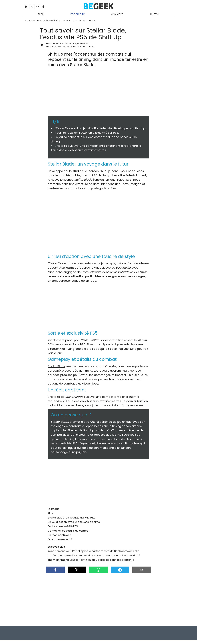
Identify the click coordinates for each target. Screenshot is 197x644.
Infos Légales (138, 635)
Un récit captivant (59, 536)
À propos (168, 635)
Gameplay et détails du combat (69, 532)
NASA (95, 21)
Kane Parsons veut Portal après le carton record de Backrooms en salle (93, 552)
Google (79, 21)
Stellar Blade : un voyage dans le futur (72, 519)
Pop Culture (77, 14)
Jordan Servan (57, 48)
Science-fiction (52, 21)
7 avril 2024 (81, 48)
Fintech (155, 14)
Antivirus (169, 639)
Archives (157, 639)
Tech (41, 14)
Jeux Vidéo (117, 14)
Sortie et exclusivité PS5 (63, 528)
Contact (154, 635)
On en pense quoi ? (60, 541)
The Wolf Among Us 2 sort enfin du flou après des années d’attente (91, 561)
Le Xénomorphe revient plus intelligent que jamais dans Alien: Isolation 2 (94, 557)
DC (87, 21)
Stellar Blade (56, 368)
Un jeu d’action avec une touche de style (74, 523)
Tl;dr (50, 515)
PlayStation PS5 (80, 45)
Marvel (68, 21)
